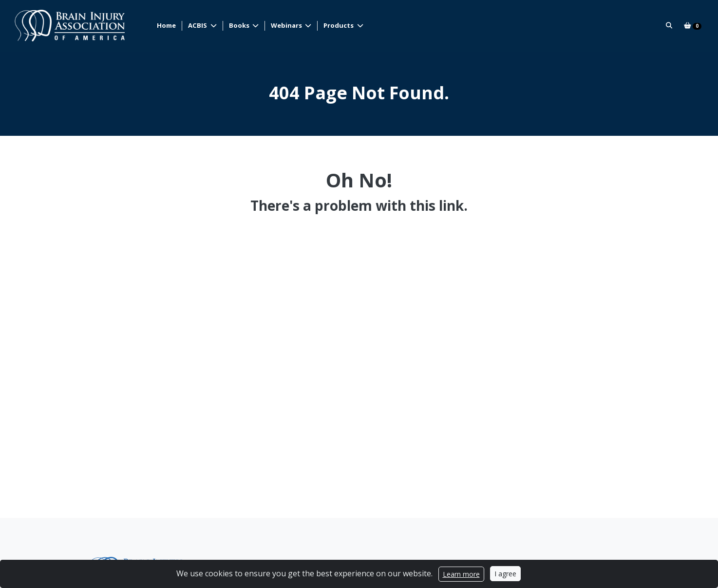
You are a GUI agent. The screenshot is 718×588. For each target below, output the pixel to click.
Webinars (288, 25)
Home (167, 25)
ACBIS (199, 25)
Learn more (461, 574)
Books (240, 25)
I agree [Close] (505, 574)
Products (340, 25)
